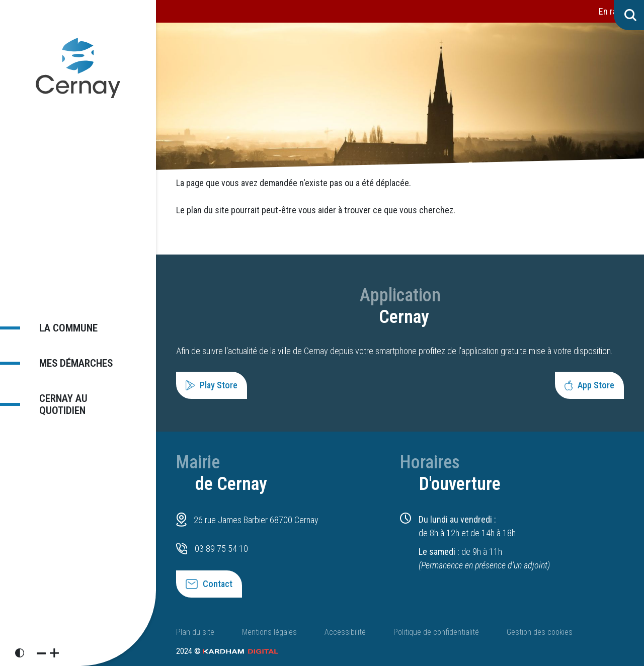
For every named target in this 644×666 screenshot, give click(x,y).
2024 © (227, 651)
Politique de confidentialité (436, 632)
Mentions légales (269, 632)
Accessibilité (345, 632)
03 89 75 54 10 (221, 549)
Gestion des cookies (540, 632)
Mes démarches (72, 362)
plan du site (208, 210)
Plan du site (195, 632)
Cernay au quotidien (58, 405)
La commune (63, 327)
